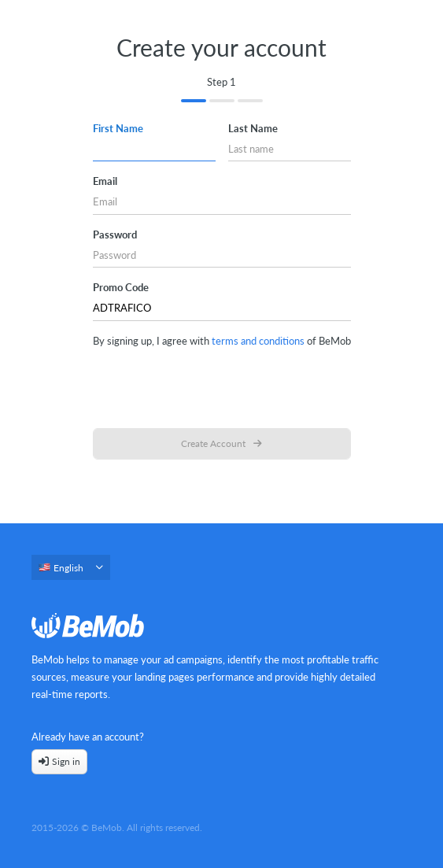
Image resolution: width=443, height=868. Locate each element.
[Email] (222, 202)
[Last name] (290, 149)
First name (118, 128)
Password (115, 235)
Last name (253, 128)
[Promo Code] (222, 308)
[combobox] (71, 572)
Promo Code (121, 287)
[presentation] (222, 386)
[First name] (154, 149)
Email (105, 181)
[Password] (222, 255)
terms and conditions (258, 341)
